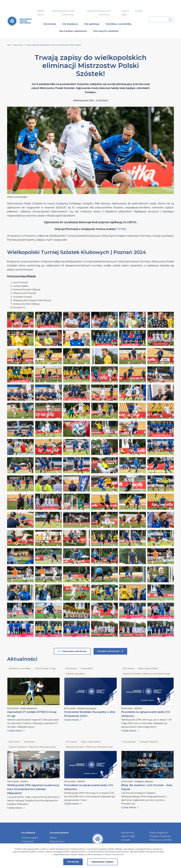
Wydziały (57, 11)
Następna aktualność (110, 651)
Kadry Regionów (159, 833)
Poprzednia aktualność (72, 651)
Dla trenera (50, 24)
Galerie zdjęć (128, 836)
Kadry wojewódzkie (148, 668)
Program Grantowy (160, 836)
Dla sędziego (92, 24)
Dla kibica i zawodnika (119, 24)
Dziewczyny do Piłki (161, 840)
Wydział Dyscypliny (75, 674)
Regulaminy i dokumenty (57, 843)
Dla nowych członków (106, 31)
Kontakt (139, 11)
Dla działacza (70, 24)
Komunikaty (87, 668)
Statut (53, 838)
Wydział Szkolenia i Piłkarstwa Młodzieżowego (146, 674)
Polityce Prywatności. (114, 854)
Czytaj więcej (16, 730)
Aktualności (93, 11)
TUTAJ (121, 229)
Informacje (29, 742)
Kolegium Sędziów (149, 742)
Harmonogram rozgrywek (30, 839)
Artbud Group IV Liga (45, 668)
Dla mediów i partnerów (73, 31)
